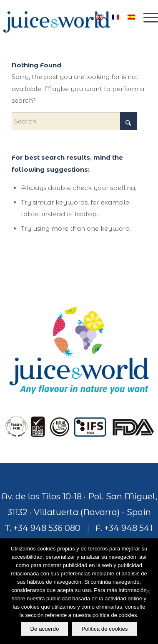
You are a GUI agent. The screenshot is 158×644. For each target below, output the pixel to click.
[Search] (74, 121)
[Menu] (147, 17)
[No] (148, 591)
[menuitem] (147, 17)
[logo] (63, 17)
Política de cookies (104, 629)
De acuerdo (44, 629)
